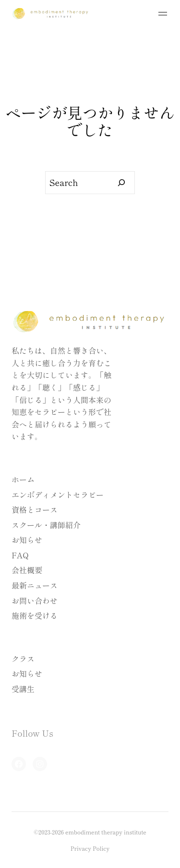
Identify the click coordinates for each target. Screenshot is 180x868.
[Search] (122, 183)
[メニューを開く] (163, 13)
